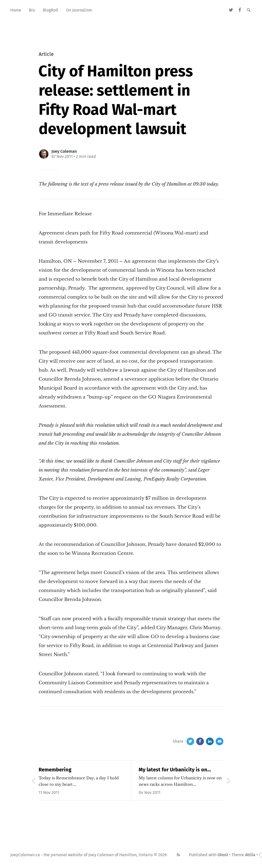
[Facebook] (240, 10)
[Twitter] (231, 10)
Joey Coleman (64, 151)
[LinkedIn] (210, 741)
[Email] (220, 741)
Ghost (223, 855)
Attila (250, 855)
